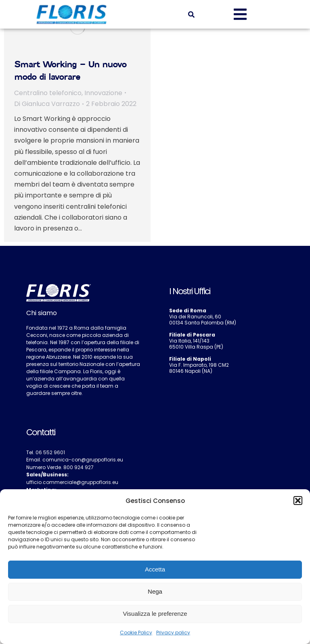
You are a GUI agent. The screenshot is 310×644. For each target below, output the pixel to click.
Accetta (155, 569)
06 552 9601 (50, 452)
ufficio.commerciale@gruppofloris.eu (72, 482)
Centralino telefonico (48, 93)
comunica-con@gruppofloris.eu (83, 460)
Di (47, 104)
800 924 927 (79, 467)
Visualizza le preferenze (155, 614)
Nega (155, 591)
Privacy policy (173, 633)
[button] (298, 501)
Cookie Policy (136, 633)
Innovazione (103, 93)
